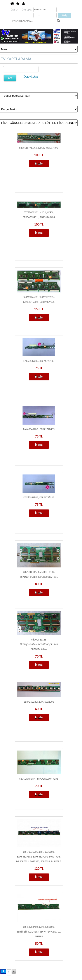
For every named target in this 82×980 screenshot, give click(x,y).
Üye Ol (15, 10)
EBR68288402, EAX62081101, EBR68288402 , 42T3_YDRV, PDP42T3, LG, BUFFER (39, 932)
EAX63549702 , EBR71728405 (39, 429)
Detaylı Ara (31, 77)
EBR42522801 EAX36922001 (39, 702)
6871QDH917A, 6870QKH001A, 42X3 (39, 148)
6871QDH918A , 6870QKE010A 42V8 (39, 779)
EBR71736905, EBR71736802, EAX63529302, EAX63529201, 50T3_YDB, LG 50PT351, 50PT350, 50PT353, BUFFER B (39, 857)
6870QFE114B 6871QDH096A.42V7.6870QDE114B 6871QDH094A (39, 644)
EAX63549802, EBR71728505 (39, 497)
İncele (39, 164)
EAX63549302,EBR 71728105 (39, 361)
